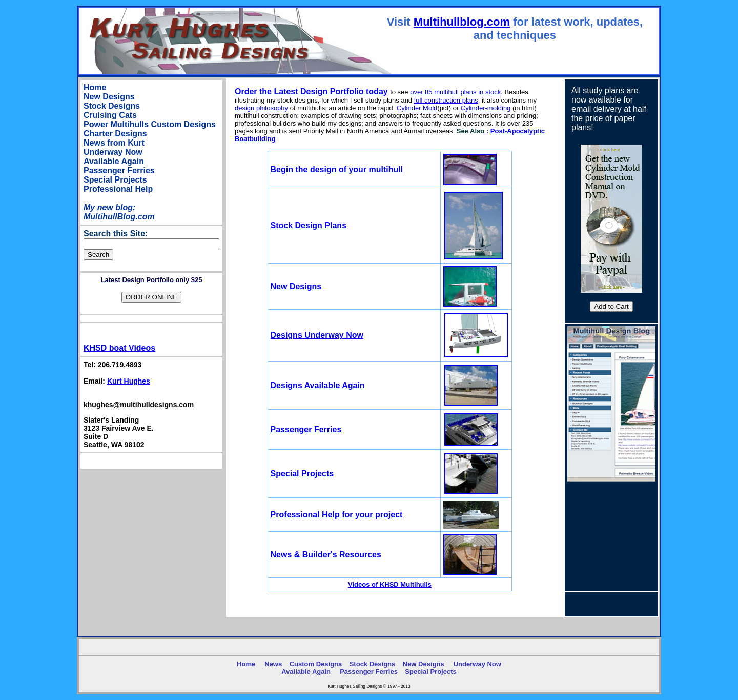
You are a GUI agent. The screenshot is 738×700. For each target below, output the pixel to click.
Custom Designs (183, 124)
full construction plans (446, 100)
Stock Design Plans (309, 225)
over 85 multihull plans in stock (455, 92)
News (273, 664)
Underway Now (113, 152)
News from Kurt (114, 143)
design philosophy (261, 108)
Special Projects (115, 180)
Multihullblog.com (462, 22)
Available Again (114, 161)
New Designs (109, 97)
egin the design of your (337, 169)
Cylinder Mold (417, 108)
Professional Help (118, 189)
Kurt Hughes (129, 381)
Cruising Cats (110, 115)
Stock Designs (112, 106)
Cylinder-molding (486, 108)
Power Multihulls (116, 124)
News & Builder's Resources (326, 555)
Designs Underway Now (317, 335)
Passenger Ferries (119, 171)
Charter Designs (115, 134)
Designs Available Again (318, 385)
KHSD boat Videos (119, 348)
